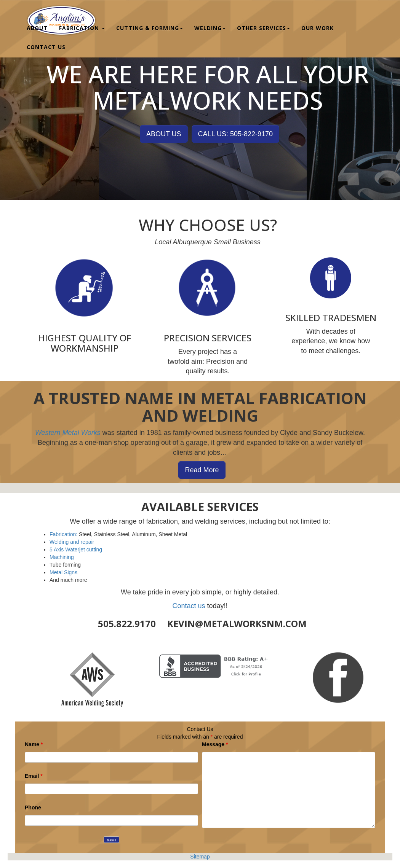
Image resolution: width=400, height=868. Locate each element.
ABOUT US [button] (164, 134)
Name (34, 744)
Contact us (189, 606)
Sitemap (200, 857)
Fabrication (82, 25)
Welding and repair (72, 542)
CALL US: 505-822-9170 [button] (235, 134)
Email (34, 776)
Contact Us (46, 44)
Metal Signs (63, 572)
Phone (33, 807)
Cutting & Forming (150, 25)
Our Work (318, 25)
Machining (62, 557)
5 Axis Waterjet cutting (76, 549)
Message (215, 744)
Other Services (263, 25)
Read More (202, 470)
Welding (210, 25)
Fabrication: (63, 534)
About (37, 25)
